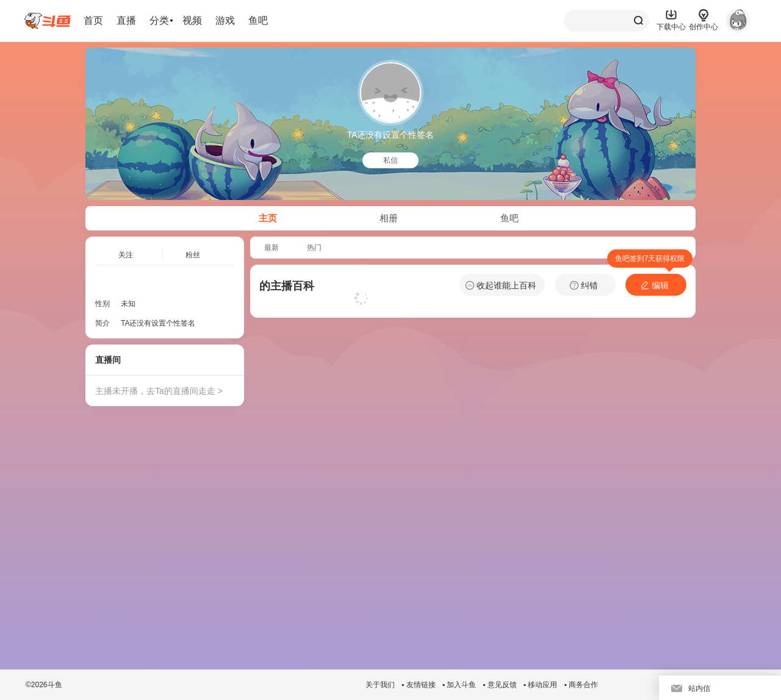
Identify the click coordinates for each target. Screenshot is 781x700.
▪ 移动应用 (541, 685)
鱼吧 (258, 20)
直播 (126, 20)
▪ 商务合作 (581, 685)
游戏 (225, 20)
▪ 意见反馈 (500, 685)
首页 (93, 20)
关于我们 (380, 685)
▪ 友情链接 (419, 685)
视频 (192, 20)
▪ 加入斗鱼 (459, 685)
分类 (159, 20)
